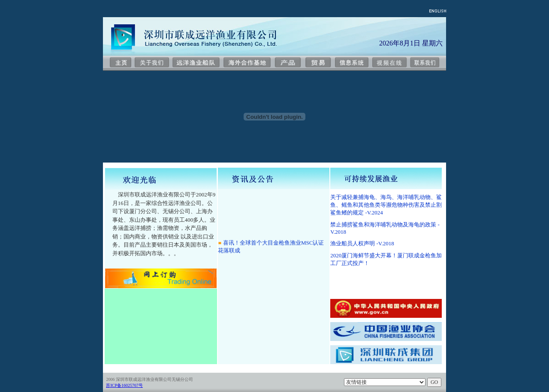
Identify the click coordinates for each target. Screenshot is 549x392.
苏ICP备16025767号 (124, 385)
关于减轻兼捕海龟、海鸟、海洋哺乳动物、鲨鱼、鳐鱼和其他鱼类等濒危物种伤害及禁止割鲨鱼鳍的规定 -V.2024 (386, 205)
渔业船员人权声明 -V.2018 (362, 243)
